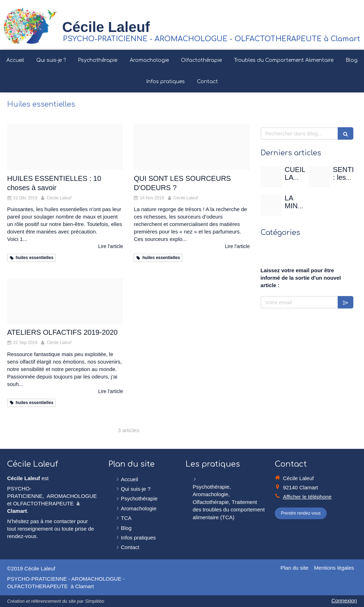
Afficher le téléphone (307, 497)
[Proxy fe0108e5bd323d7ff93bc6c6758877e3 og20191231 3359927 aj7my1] (65, 147)
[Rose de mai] (271, 177)
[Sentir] (319, 177)
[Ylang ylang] (192, 147)
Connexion (344, 600)
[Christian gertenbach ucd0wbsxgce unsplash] (271, 205)
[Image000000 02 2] (65, 301)
